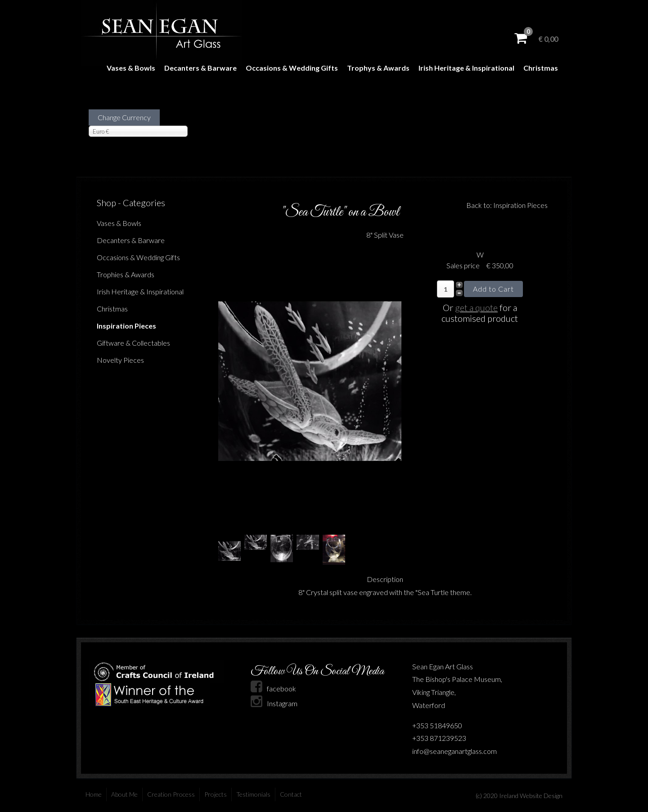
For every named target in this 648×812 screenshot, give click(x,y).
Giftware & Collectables (133, 343)
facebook (273, 688)
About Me (124, 794)
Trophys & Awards (378, 68)
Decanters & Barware (200, 68)
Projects (216, 794)
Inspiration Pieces (126, 326)
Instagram (274, 703)
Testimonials (253, 794)
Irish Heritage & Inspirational (466, 68)
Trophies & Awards (126, 274)
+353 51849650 (437, 725)
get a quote (476, 307)
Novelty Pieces (120, 360)
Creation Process (171, 794)
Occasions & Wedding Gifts (292, 68)
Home (94, 794)
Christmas (541, 68)
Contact (291, 794)
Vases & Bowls (131, 68)
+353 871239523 (439, 738)
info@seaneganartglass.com (454, 751)
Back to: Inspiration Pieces (507, 205)
